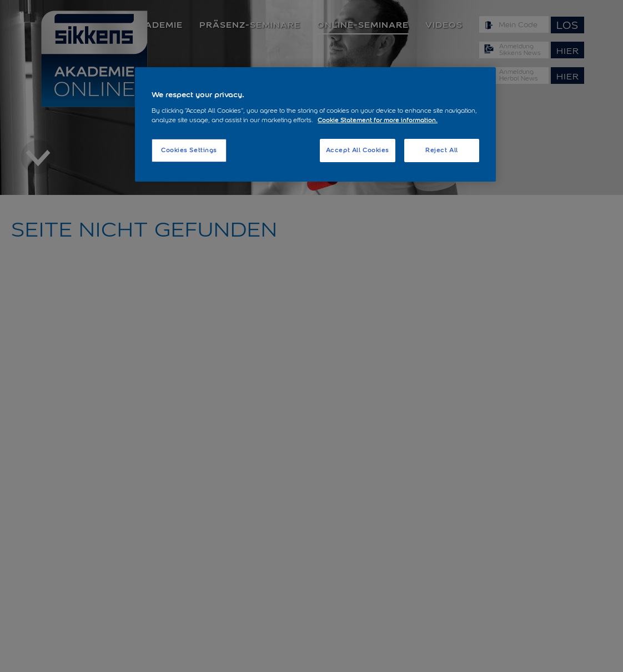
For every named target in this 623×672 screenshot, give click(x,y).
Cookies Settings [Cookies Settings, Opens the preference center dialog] (189, 150)
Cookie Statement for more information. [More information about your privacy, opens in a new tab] (378, 120)
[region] (315, 124)
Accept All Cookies (358, 150)
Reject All (442, 150)
